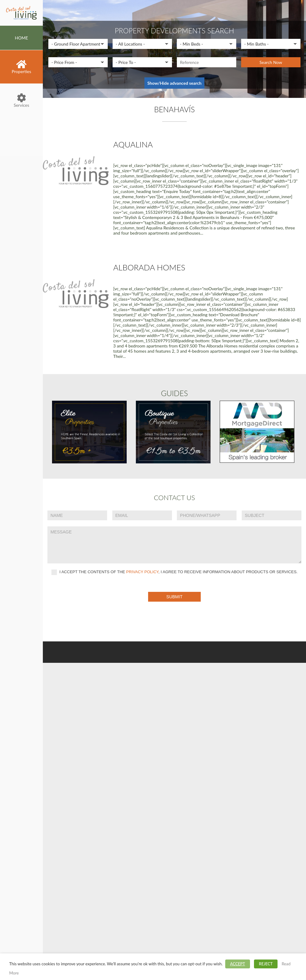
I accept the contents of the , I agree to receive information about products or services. (175, 572)
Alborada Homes (149, 267)
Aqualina (133, 144)
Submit (175, 597)
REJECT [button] (266, 964)
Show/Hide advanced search (175, 83)
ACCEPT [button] (238, 964)
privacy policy (142, 572)
